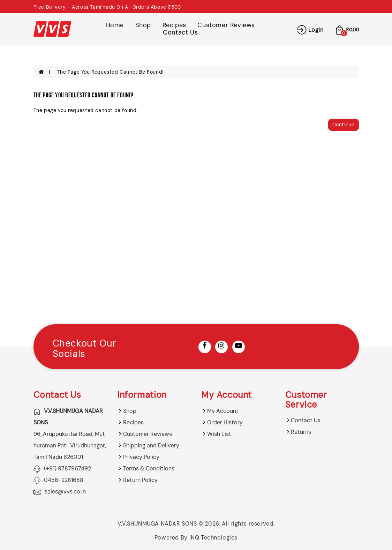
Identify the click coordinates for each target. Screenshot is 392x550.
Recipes (174, 25)
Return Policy (140, 480)
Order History (225, 422)
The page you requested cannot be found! (110, 72)
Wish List (219, 434)
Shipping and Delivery (151, 445)
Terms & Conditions (149, 469)
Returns (301, 432)
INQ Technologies (214, 538)
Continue (344, 125)
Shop (143, 25)
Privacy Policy (141, 457)
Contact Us (180, 32)
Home (115, 25)
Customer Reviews (226, 25)
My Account (223, 411)
